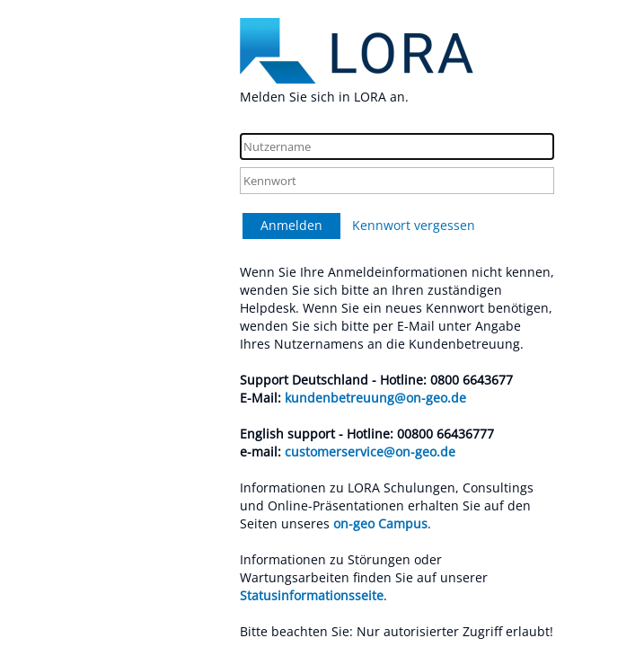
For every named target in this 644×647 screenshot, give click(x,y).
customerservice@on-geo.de (370, 452)
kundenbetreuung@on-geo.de (375, 398)
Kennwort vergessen (414, 225)
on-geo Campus (380, 523)
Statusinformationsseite (312, 595)
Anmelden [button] (291, 225)
